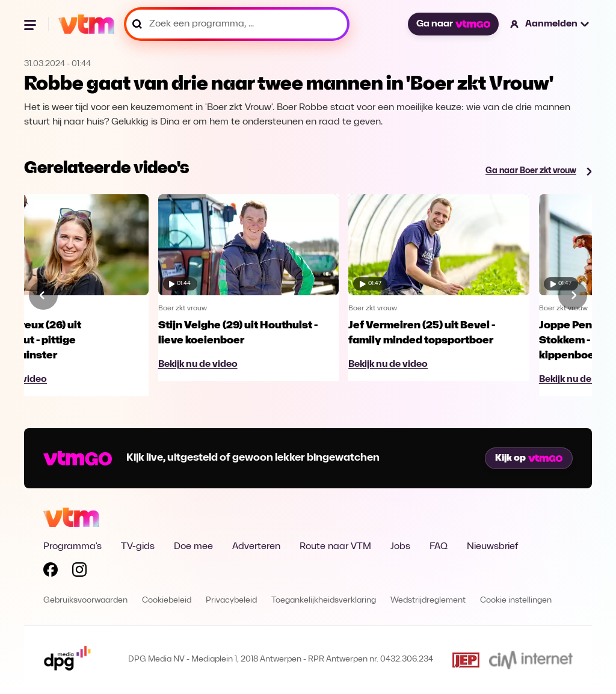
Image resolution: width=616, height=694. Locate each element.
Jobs (400, 547)
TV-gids (138, 547)
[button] (550, 24)
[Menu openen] (31, 24)
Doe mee (193, 547)
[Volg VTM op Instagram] (79, 572)
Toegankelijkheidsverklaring (324, 600)
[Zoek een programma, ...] (237, 24)
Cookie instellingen (516, 600)
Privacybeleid (231, 600)
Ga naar (453, 24)
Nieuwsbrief (492, 547)
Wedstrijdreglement (428, 600)
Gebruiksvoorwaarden (85, 600)
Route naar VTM (335, 547)
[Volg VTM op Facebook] (51, 572)
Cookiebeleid (167, 600)
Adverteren (256, 547)
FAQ (439, 547)
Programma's (72, 547)
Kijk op (529, 458)
